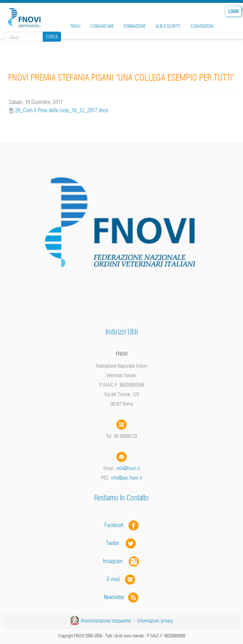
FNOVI (75, 26)
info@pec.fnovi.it (127, 478)
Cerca (52, 37)
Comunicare (102, 26)
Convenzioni (202, 26)
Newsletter (122, 597)
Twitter (121, 543)
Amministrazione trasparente (106, 621)
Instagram (121, 561)
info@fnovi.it (128, 468)
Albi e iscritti (168, 26)
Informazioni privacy (155, 621)
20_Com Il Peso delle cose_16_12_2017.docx (62, 110)
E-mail (113, 579)
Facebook (116, 525)
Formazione (135, 26)
